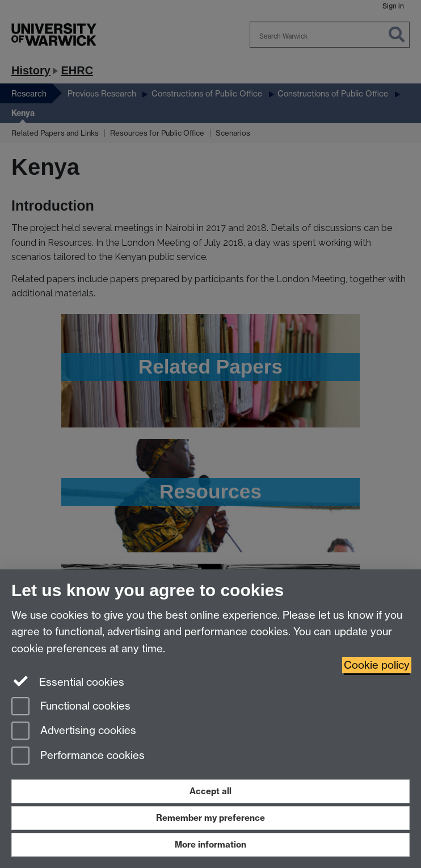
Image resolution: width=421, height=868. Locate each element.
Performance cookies (78, 756)
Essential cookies (68, 681)
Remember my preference (210, 818)
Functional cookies (71, 707)
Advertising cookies (74, 731)
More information (210, 844)
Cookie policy (377, 665)
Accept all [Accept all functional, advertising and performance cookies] (210, 791)
